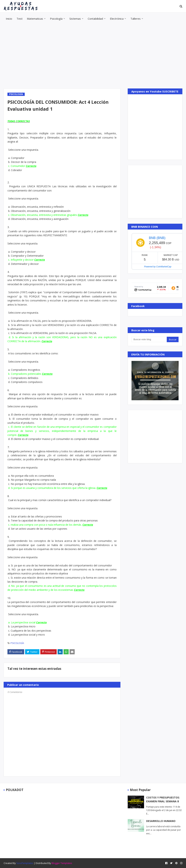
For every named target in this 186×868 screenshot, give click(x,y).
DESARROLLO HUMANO (161, 821)
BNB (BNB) (157, 238)
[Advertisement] (93, 57)
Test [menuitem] (20, 19)
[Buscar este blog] (149, 339)
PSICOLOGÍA (17, 643)
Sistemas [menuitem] (75, 19)
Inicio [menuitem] (9, 19)
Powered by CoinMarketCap (158, 267)
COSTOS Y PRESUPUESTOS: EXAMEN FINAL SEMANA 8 (163, 799)
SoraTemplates (25, 863)
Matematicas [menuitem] (35, 19)
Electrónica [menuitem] (117, 19)
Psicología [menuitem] (56, 19)
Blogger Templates (62, 863)
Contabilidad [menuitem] (95, 19)
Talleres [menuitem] (136, 19)
